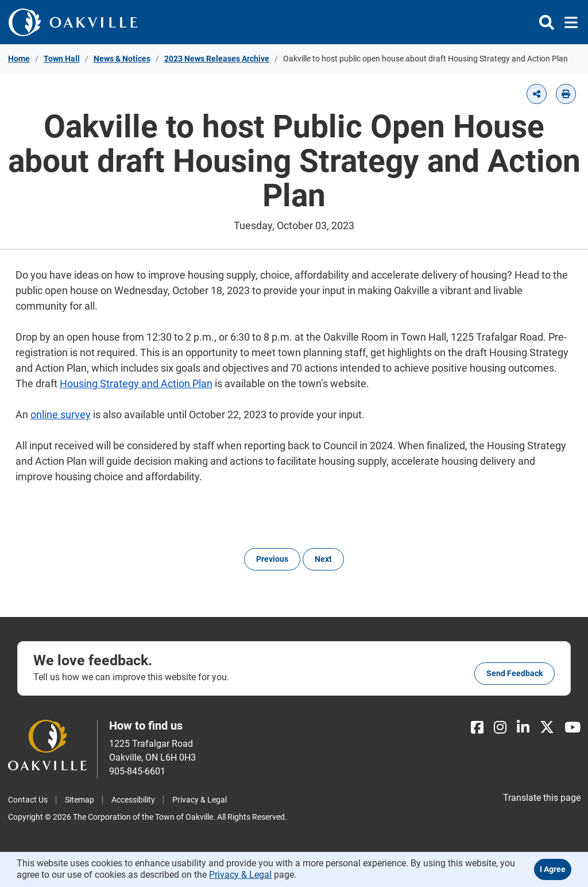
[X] (547, 728)
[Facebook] (477, 728)
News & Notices (122, 59)
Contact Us (28, 800)
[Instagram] (500, 728)
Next (323, 559)
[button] (537, 94)
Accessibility (133, 800)
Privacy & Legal (200, 800)
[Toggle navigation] (568, 22)
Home (19, 59)
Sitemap (80, 800)
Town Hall (62, 59)
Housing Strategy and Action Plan (136, 383)
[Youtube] (572, 728)
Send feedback (514, 673)
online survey (61, 414)
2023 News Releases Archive (217, 59)
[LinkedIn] (523, 728)
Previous (272, 559)
